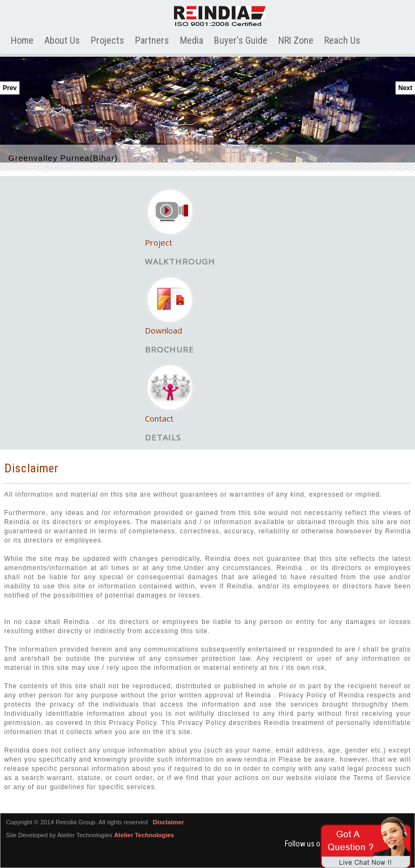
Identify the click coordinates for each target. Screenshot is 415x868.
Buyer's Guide (241, 40)
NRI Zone (296, 40)
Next (405, 88)
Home (22, 40)
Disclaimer (169, 822)
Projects (108, 40)
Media (192, 40)
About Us (62, 40)
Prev (10, 88)
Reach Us (342, 40)
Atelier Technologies (144, 835)
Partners (152, 40)
